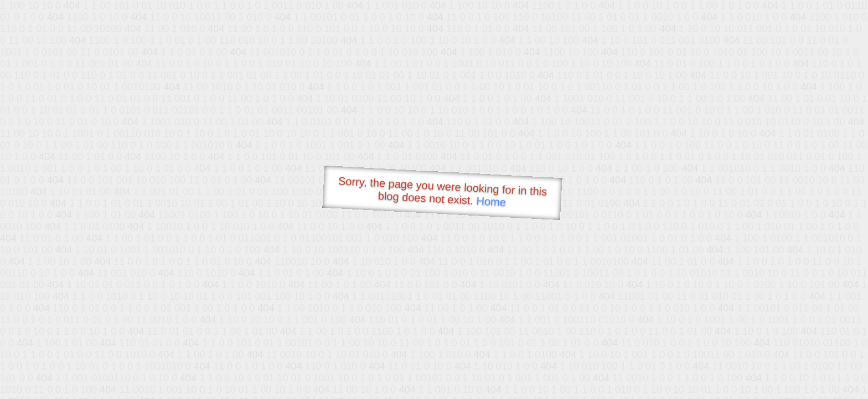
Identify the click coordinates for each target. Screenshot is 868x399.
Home (491, 201)
